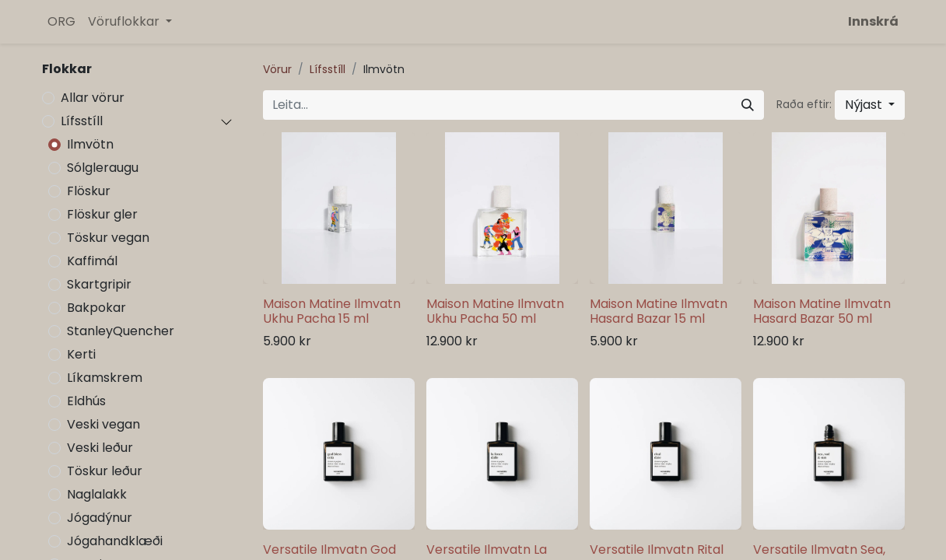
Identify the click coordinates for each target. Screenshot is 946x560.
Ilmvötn (90, 144)
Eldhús (86, 401)
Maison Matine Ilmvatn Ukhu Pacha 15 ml (332, 311)
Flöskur (89, 191)
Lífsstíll (82, 121)
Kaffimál (92, 261)
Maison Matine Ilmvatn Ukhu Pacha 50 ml (495, 311)
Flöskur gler (102, 214)
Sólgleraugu (103, 168)
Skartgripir (99, 284)
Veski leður (100, 448)
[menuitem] (61, 22)
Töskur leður (105, 471)
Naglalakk (97, 494)
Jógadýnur (100, 518)
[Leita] (748, 105)
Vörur (277, 69)
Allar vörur (93, 98)
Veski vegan (103, 424)
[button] (870, 105)
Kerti (81, 354)
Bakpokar (96, 308)
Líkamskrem (105, 378)
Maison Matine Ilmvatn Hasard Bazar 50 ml (822, 311)
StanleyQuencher (121, 331)
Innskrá (873, 21)
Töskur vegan (108, 238)
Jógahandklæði (115, 541)
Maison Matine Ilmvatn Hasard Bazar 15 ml (659, 311)
